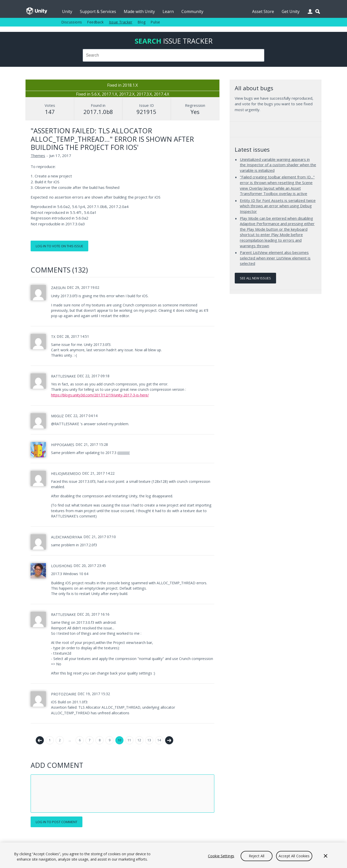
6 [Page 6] (80, 740)
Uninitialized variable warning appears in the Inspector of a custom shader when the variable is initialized (278, 165)
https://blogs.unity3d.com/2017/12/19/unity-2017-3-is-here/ (100, 395)
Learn (168, 11)
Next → (169, 740)
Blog (142, 22)
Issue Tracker (121, 22)
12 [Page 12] (139, 740)
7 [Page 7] (90, 740)
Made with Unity (139, 11)
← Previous (40, 740)
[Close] (326, 856)
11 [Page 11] (129, 740)
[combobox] (173, 55)
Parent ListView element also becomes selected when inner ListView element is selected (275, 258)
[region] (173, 855)
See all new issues (255, 278)
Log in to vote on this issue (59, 246)
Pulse (155, 22)
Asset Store (263, 11)
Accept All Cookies (294, 856)
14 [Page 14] (159, 740)
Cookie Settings (221, 856)
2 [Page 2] (60, 740)
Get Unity (291, 11)
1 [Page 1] (50, 740)
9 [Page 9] (110, 740)
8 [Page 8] (100, 740)
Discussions (72, 22)
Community (192, 11)
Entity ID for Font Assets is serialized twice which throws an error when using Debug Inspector (278, 206)
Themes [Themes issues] (38, 156)
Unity (67, 11)
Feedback (95, 22)
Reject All (257, 856)
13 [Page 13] (149, 740)
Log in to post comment (57, 822)
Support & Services (98, 11)
